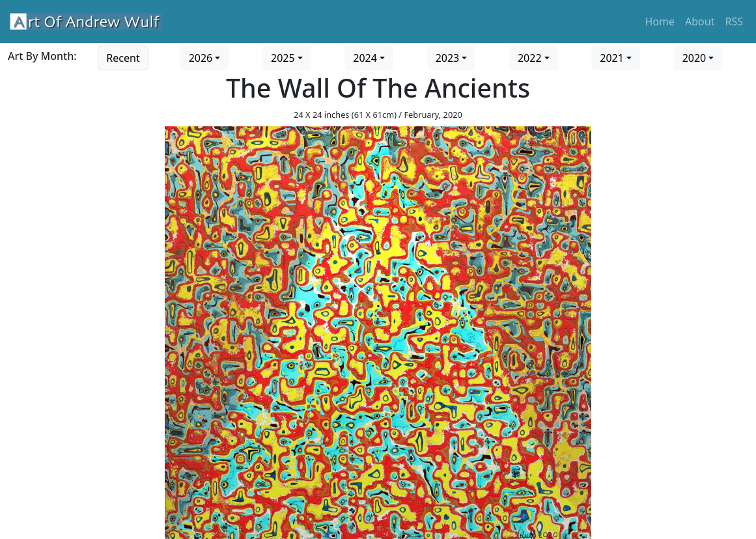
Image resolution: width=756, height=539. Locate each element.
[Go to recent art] (123, 57)
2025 (283, 58)
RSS (734, 21)
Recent (123, 58)
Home (660, 21)
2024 (365, 58)
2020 (694, 58)
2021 (612, 58)
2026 (201, 58)
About (700, 21)
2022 (530, 58)
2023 (448, 58)
